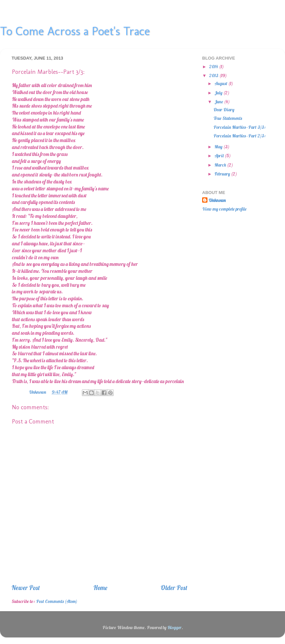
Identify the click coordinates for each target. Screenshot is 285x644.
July (219, 93)
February (223, 174)
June (219, 101)
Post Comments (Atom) (57, 601)
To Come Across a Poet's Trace (75, 31)
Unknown (217, 200)
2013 (214, 75)
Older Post (174, 588)
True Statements (228, 118)
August (221, 83)
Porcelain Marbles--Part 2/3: (240, 136)
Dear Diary (224, 109)
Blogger (174, 627)
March (221, 165)
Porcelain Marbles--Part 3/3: (240, 127)
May (219, 147)
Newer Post (26, 588)
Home (100, 588)
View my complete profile (224, 209)
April (220, 155)
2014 (214, 66)
